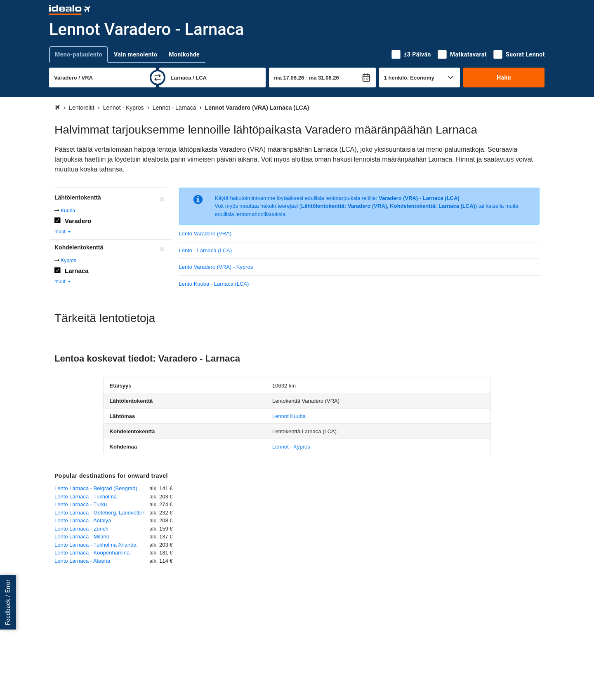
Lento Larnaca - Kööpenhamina (92, 553)
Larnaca (77, 271)
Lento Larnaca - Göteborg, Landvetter (99, 513)
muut (63, 232)
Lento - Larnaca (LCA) (206, 250)
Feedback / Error (8, 603)
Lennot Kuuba (289, 416)
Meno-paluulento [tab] (79, 54)
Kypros (68, 261)
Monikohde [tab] (184, 54)
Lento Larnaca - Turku (81, 504)
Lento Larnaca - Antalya (83, 520)
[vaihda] (158, 78)
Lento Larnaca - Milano (82, 537)
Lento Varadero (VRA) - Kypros (216, 267)
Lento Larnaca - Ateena (82, 561)
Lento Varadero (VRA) (205, 234)
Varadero (78, 221)
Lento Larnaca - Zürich (81, 529)
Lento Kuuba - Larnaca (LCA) (214, 284)
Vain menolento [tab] (136, 54)
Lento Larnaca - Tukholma (86, 497)
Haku (504, 78)
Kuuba (68, 211)
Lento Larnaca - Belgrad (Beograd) (96, 488)
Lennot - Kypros (291, 447)
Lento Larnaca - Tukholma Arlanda (95, 545)
